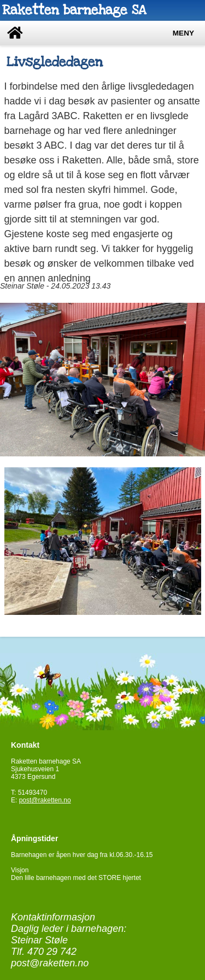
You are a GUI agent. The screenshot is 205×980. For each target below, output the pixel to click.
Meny (183, 33)
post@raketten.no (45, 800)
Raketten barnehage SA (74, 10)
